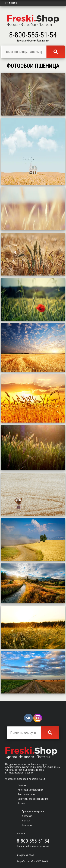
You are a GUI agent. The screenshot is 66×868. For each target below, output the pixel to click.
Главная (11, 3)
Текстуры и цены (27, 794)
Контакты (27, 825)
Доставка (27, 816)
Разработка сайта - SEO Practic (33, 861)
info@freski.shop (25, 855)
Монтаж (26, 821)
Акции (21, 803)
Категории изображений (30, 790)
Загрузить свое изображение (33, 799)
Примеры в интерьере (33, 811)
